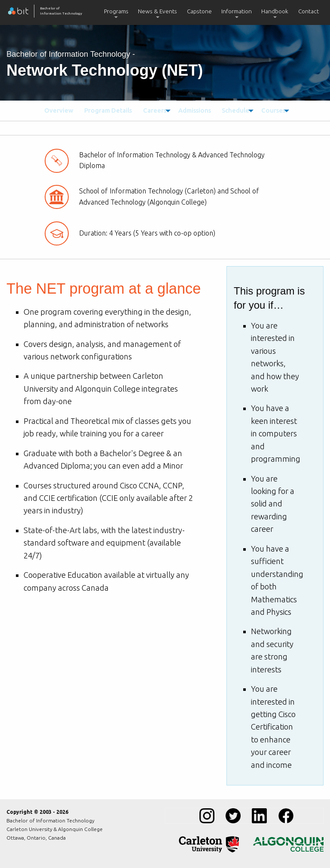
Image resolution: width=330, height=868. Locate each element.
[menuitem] (116, 12)
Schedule (232, 110)
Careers (149, 110)
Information (237, 11)
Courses (272, 110)
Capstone (199, 11)
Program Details (105, 110)
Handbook (275, 11)
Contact (309, 11)
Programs (116, 11)
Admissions (191, 110)
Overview (58, 110)
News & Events (157, 11)
